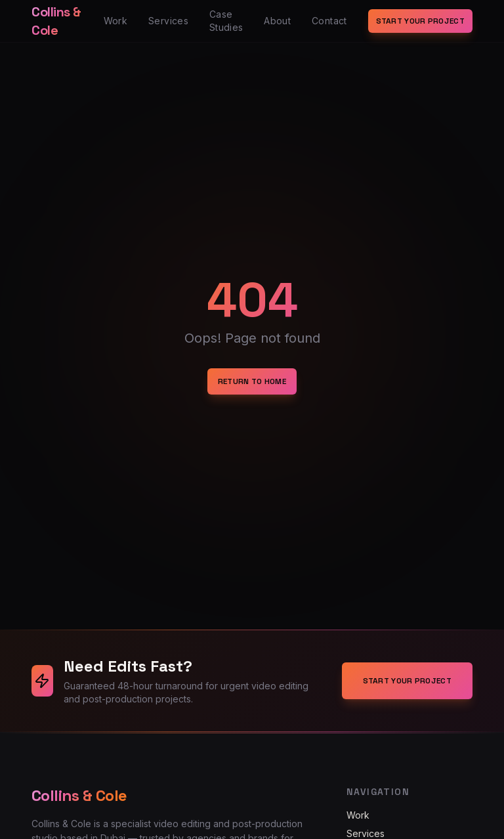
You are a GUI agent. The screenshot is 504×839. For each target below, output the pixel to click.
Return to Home (252, 381)
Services (168, 21)
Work (115, 21)
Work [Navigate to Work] (358, 815)
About (277, 21)
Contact (329, 21)
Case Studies (226, 21)
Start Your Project (420, 21)
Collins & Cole (56, 21)
